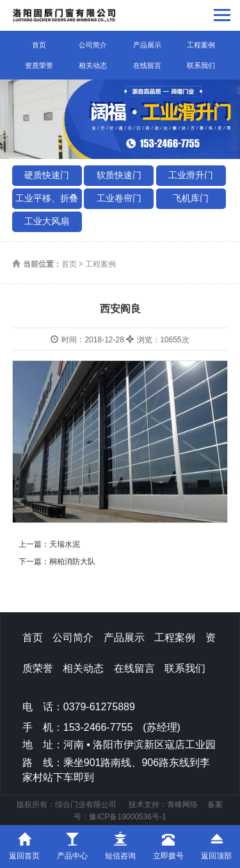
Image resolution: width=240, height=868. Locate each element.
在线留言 (147, 65)
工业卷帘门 (119, 198)
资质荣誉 (39, 65)
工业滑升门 (191, 175)
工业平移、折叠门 (47, 201)
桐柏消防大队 (72, 562)
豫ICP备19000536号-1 (127, 817)
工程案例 (201, 45)
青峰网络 (182, 805)
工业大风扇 (47, 221)
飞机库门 (191, 198)
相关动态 (93, 65)
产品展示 (147, 45)
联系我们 (201, 65)
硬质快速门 (47, 175)
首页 (39, 45)
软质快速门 (119, 175)
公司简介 (93, 45)
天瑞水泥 (65, 544)
